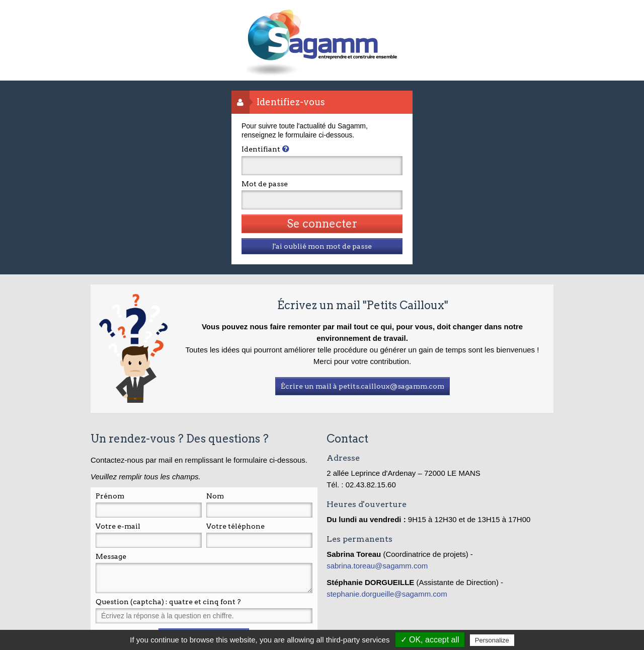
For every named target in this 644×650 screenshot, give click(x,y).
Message (111, 556)
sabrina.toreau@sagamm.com (378, 566)
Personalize (492, 640)
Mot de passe (265, 184)
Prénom (110, 496)
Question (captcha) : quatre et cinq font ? (168, 602)
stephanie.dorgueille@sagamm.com (387, 594)
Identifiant (261, 149)
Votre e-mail (118, 526)
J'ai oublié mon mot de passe (322, 246)
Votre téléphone (235, 526)
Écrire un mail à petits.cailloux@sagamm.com (363, 386)
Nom (215, 496)
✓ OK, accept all (430, 640)
